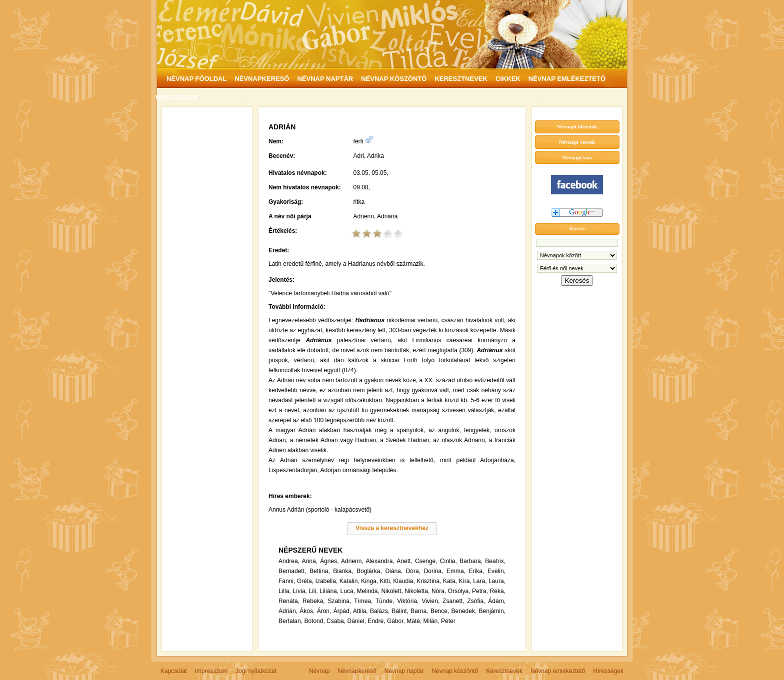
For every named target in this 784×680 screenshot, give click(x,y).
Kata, (450, 581)
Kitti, (386, 581)
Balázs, (380, 611)
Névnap (319, 671)
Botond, (314, 621)
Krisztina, (429, 581)
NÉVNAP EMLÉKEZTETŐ (567, 79)
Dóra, (413, 571)
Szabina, (340, 601)
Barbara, (471, 561)
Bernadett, (292, 571)
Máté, (414, 621)
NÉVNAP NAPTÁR (325, 79)
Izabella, (327, 581)
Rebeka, (314, 601)
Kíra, (465, 581)
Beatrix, (495, 561)
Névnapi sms (577, 157)
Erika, (477, 571)
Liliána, (329, 591)
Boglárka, (369, 571)
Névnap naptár (404, 671)
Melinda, (368, 591)
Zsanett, (453, 601)
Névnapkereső (357, 671)
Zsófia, (476, 601)
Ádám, (497, 601)
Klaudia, (404, 581)
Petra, (480, 591)
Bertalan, (290, 621)
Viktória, (408, 601)
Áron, (324, 611)
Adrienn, (352, 561)
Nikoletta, (417, 591)
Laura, (497, 581)
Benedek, (464, 611)
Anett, (404, 561)
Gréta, (305, 581)
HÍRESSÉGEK (177, 97)
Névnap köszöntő (455, 671)
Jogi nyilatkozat (256, 671)
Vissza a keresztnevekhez (392, 528)
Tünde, (385, 601)
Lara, (480, 581)
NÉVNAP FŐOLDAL (196, 79)
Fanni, (287, 581)
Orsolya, (459, 591)
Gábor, (396, 621)
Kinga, (369, 581)
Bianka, (343, 571)
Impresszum (211, 671)
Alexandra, (380, 561)
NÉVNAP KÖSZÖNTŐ (394, 79)
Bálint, (400, 611)
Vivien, (430, 601)
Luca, (348, 591)
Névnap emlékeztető (558, 671)
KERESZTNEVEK (461, 79)
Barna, (419, 611)
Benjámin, (492, 611)
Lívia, (300, 591)
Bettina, (320, 571)
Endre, (376, 621)
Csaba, (336, 621)
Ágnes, (329, 561)
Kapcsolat (174, 671)
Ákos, (307, 611)
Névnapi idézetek (577, 126)
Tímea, (363, 601)
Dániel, (356, 621)
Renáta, (289, 601)
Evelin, (496, 571)
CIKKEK (508, 79)
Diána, (394, 571)
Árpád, (342, 611)
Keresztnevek (504, 671)
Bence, (440, 611)
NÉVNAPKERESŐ (262, 79)
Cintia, (448, 561)
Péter (448, 621)
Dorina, (434, 571)
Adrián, (288, 611)
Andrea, (289, 561)
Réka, (498, 591)
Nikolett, (392, 591)
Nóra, (439, 591)
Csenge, (426, 561)
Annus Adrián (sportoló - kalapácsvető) (320, 510)
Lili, (313, 591)
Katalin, (349, 581)
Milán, (431, 621)
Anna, (310, 561)
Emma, (456, 571)
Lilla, (285, 591)
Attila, (360, 611)
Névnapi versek (577, 142)
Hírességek (608, 671)
